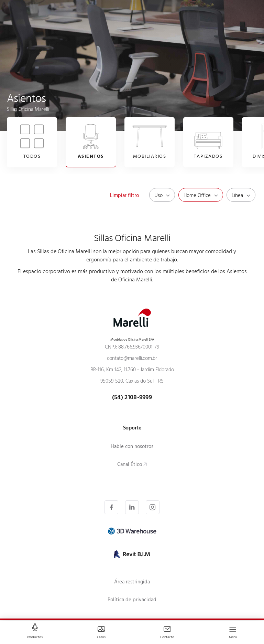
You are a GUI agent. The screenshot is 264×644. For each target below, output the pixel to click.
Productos (35, 638)
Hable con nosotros (132, 447)
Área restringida (132, 583)
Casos (101, 638)
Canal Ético (130, 465)
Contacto (167, 638)
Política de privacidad (132, 600)
